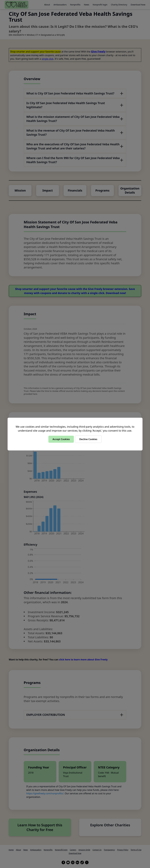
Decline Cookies (88, 439)
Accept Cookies (61, 439)
